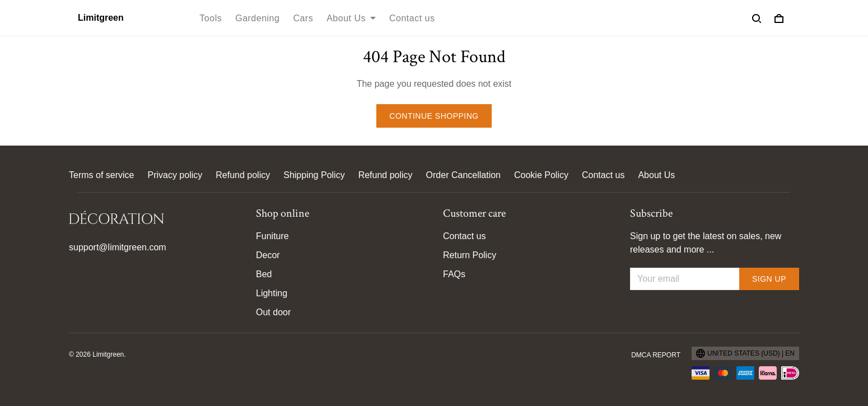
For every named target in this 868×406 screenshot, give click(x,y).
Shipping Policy (314, 175)
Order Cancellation (463, 175)
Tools (211, 18)
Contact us (412, 18)
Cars (303, 18)
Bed (264, 274)
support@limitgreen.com (118, 247)
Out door (273, 312)
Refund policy (243, 175)
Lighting (272, 293)
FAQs (454, 274)
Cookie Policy (541, 175)
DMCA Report (656, 355)
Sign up (769, 279)
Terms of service (101, 175)
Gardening (257, 18)
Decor (268, 255)
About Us (351, 18)
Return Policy (470, 255)
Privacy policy (175, 175)
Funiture (272, 236)
